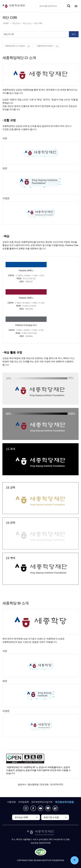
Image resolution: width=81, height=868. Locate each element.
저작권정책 (23, 802)
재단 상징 (27, 23)
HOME (6, 23)
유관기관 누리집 (51, 817)
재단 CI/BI (38, 23)
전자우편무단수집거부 (42, 802)
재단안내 (16, 23)
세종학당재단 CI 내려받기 (15, 46)
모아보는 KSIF (21, 817)
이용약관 (12, 802)
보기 (74, 34)
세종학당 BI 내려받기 (45, 46)
